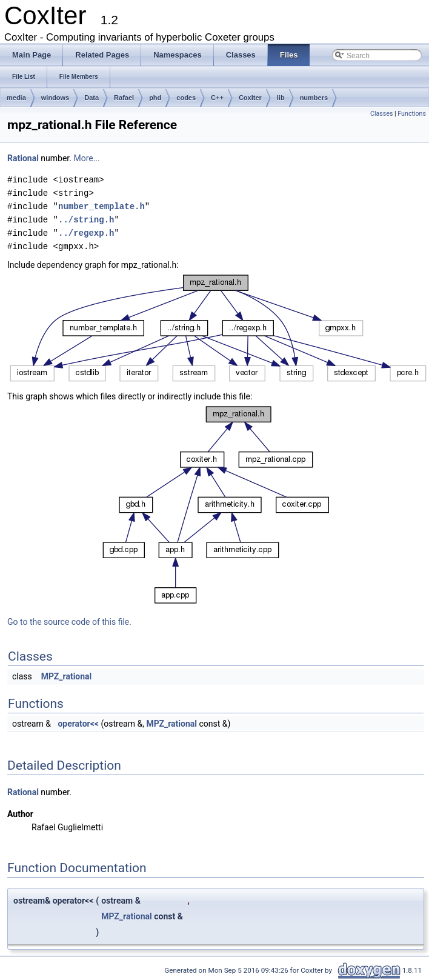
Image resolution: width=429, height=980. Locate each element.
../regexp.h (86, 233)
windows (55, 98)
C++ (217, 98)
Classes (381, 114)
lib (281, 98)
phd (155, 98)
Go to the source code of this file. (69, 622)
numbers (314, 98)
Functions (412, 114)
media (16, 98)
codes (186, 98)
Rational (23, 158)
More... (86, 158)
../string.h (86, 220)
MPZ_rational (67, 676)
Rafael (124, 98)
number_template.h (101, 206)
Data (91, 98)
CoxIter (250, 98)
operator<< (78, 724)
